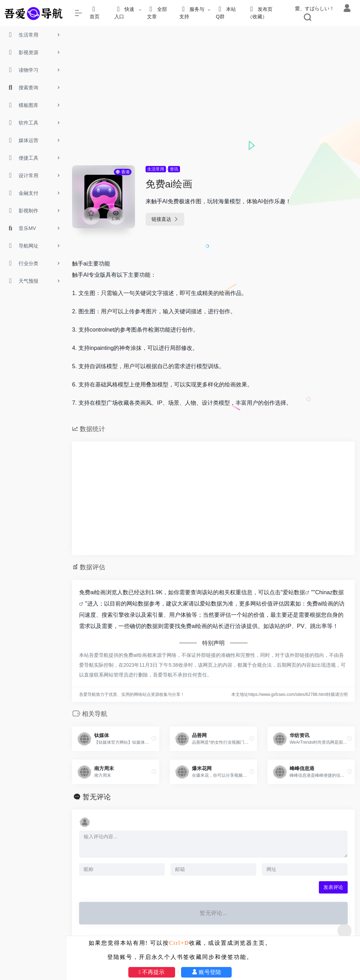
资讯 (174, 169)
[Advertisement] (213, 113)
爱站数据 (294, 592)
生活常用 (156, 169)
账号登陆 (206, 972)
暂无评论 (97, 797)
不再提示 (152, 972)
